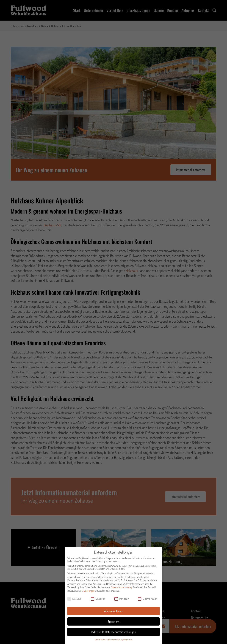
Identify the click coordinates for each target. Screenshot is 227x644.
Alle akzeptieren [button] (114, 611)
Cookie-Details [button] (100, 639)
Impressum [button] (128, 639)
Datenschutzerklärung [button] (115, 639)
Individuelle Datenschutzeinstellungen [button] (113, 632)
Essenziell (74, 599)
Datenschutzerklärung (121, 587)
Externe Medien (148, 599)
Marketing (121, 599)
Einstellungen (88, 591)
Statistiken (98, 599)
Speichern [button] (114, 621)
